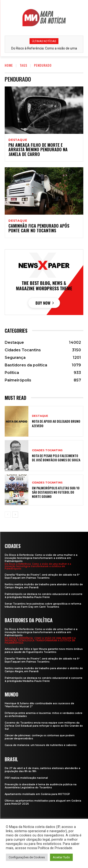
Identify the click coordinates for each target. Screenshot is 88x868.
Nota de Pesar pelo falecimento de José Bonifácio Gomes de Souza (56, 458)
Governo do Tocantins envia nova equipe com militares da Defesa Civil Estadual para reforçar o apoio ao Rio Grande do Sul (44, 726)
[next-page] (15, 515)
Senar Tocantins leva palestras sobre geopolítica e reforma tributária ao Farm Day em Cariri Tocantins (43, 605)
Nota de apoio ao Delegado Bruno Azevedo (56, 423)
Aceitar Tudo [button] (61, 857)
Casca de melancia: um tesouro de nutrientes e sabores (41, 745)
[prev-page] (8, 515)
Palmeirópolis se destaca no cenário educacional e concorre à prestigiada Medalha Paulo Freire (44, 596)
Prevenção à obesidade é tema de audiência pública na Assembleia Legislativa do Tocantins (41, 786)
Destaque (18, 140)
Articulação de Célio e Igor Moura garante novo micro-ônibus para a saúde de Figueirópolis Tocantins (44, 651)
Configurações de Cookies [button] (27, 857)
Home (9, 65)
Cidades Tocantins (47, 450)
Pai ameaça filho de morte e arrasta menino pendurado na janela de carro (38, 150)
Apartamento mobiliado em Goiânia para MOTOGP (37, 794)
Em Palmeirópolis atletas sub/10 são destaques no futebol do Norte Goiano (56, 492)
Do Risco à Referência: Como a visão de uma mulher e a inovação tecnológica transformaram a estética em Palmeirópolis (41, 558)
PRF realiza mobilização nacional (26, 778)
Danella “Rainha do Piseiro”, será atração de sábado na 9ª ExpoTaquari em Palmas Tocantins (42, 576)
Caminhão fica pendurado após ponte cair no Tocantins (39, 228)
